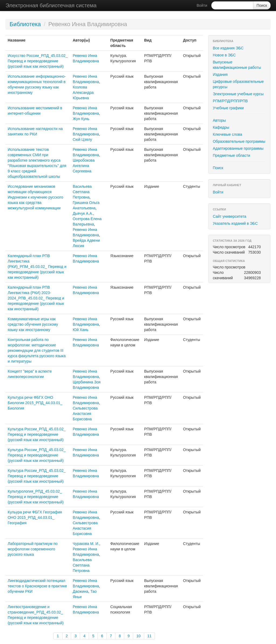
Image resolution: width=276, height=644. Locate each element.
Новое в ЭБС (224, 55)
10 (139, 636)
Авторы (219, 120)
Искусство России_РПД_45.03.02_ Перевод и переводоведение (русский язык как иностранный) (37, 61)
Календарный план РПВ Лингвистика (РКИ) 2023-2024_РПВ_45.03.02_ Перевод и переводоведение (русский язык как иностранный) (36, 298)
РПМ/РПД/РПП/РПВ (230, 101)
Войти (202, 5)
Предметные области (231, 155)
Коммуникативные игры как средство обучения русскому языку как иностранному (33, 324)
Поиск (218, 168)
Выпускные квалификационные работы (237, 65)
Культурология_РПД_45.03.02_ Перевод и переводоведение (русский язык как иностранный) (35, 497)
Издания (220, 74)
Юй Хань (81, 330)
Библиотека (25, 24)
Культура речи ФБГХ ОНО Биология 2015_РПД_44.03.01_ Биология (35, 403)
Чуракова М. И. (86, 544)
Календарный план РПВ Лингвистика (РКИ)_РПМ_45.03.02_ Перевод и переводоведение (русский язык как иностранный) (37, 267)
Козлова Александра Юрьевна (83, 93)
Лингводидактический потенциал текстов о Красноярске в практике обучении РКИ (37, 586)
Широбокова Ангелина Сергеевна (84, 166)
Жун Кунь (81, 119)
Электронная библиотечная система (51, 5)
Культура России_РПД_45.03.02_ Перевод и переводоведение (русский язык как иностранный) (37, 434)
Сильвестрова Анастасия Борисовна (85, 414)
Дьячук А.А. (83, 213)
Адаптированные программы (238, 148)
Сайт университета (229, 216)
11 (150, 636)
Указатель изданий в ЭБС (235, 223)
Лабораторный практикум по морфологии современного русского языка (32, 549)
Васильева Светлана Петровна (82, 192)
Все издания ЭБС (228, 48)
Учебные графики (228, 108)
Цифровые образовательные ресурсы (238, 84)
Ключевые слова (227, 134)
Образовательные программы (239, 141)
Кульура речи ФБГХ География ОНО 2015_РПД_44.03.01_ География (35, 517)
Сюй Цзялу (82, 139)
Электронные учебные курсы (238, 94)
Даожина (81, 591)
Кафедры (221, 127)
